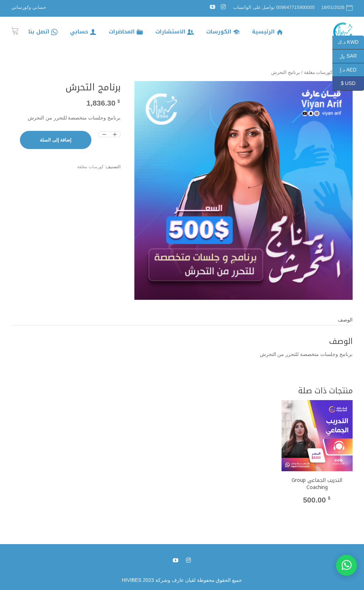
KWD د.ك (351, 42)
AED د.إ (352, 70)
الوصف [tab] (345, 320)
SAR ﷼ (352, 56)
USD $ (352, 84)
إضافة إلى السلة (56, 140)
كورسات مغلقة (90, 167)
